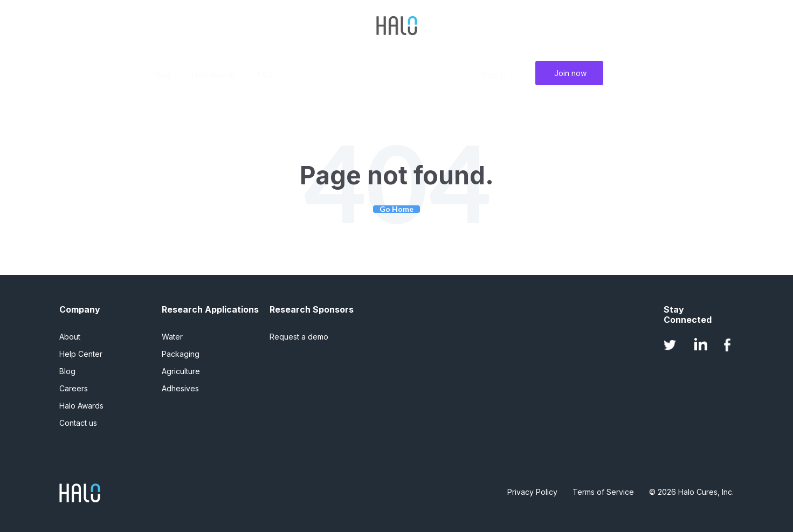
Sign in (493, 75)
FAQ (265, 75)
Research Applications (210, 310)
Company (80, 310)
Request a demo (299, 337)
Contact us (78, 423)
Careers (74, 388)
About (70, 337)
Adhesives (180, 388)
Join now (570, 73)
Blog (162, 75)
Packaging (181, 354)
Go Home (396, 209)
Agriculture (181, 371)
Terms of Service (603, 492)
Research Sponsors (312, 310)
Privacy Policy (532, 492)
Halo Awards (214, 75)
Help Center (81, 354)
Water (172, 337)
